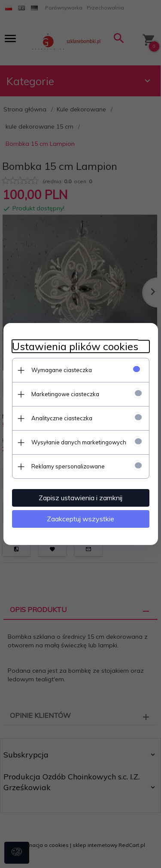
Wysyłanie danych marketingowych (79, 442)
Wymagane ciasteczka (62, 370)
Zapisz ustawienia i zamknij (80, 498)
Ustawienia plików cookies (75, 346)
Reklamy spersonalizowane (68, 466)
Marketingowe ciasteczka (65, 394)
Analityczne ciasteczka (62, 418)
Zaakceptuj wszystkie (80, 519)
